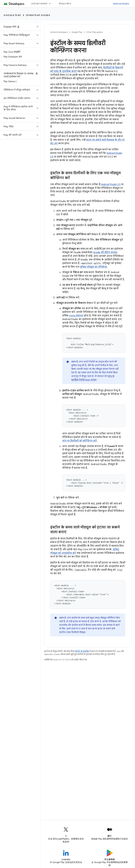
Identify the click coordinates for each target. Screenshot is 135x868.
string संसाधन (76, 316)
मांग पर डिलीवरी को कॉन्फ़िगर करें (79, 441)
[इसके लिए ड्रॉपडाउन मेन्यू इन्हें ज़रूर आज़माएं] (51, 4)
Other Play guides (38, 15)
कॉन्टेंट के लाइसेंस (82, 651)
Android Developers (59, 32)
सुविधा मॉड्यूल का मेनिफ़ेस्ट (94, 267)
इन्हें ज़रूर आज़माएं (39, 4)
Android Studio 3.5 (111, 184)
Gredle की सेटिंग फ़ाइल (105, 252)
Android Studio (121, 4)
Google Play (12, 15)
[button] (18, 27)
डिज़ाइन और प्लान (67, 4)
